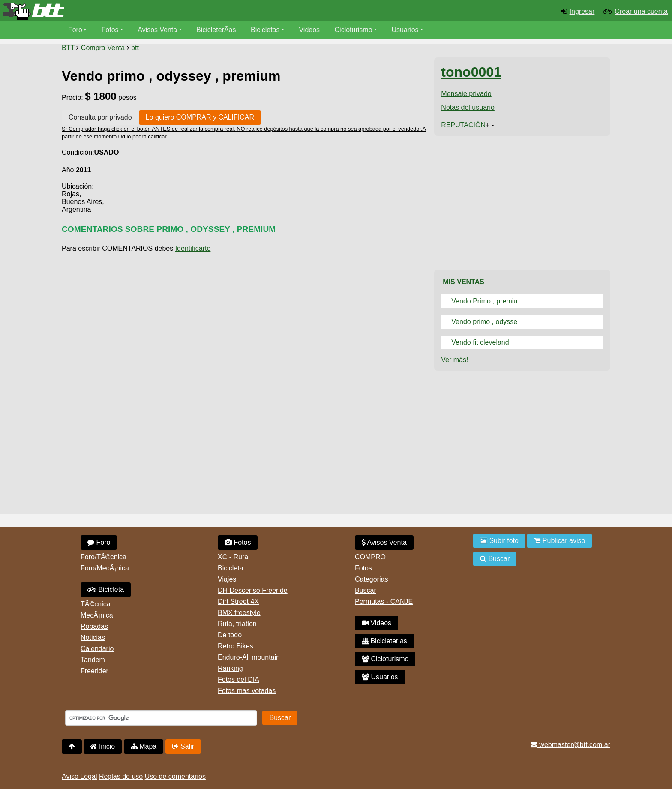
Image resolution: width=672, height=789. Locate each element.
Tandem (93, 660)
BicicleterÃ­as (216, 30)
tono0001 (471, 72)
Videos (310, 30)
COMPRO (370, 557)
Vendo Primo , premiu (484, 301)
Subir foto (499, 541)
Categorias (371, 579)
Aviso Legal (79, 776)
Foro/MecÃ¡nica (105, 568)
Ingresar (582, 11)
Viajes (227, 579)
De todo (230, 635)
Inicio (103, 746)
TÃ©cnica (96, 604)
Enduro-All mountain (249, 657)
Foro (75, 30)
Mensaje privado (466, 94)
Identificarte (193, 248)
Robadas (94, 626)
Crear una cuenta (641, 11)
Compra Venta (103, 48)
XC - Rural (234, 557)
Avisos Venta (158, 30)
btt (135, 48)
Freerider (94, 671)
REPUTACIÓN (463, 125)
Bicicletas (267, 30)
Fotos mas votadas (247, 691)
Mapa (144, 746)
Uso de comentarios (175, 776)
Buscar (366, 590)
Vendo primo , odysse (484, 322)
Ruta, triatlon (237, 624)
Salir (183, 746)
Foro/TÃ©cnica (103, 557)
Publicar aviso (559, 541)
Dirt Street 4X (238, 601)
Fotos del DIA (238, 679)
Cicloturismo (354, 30)
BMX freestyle (239, 613)
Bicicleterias (384, 641)
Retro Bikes (235, 646)
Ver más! (454, 360)
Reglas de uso (121, 776)
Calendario (97, 649)
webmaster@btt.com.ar (570, 745)
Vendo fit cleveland (480, 342)
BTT (68, 48)
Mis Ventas (463, 282)
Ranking (230, 668)
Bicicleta (106, 589)
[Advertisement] (244, 320)
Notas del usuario (468, 107)
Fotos (110, 30)
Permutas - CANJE (384, 601)
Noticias (93, 637)
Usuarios (405, 30)
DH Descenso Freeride (253, 590)
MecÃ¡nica (97, 615)
